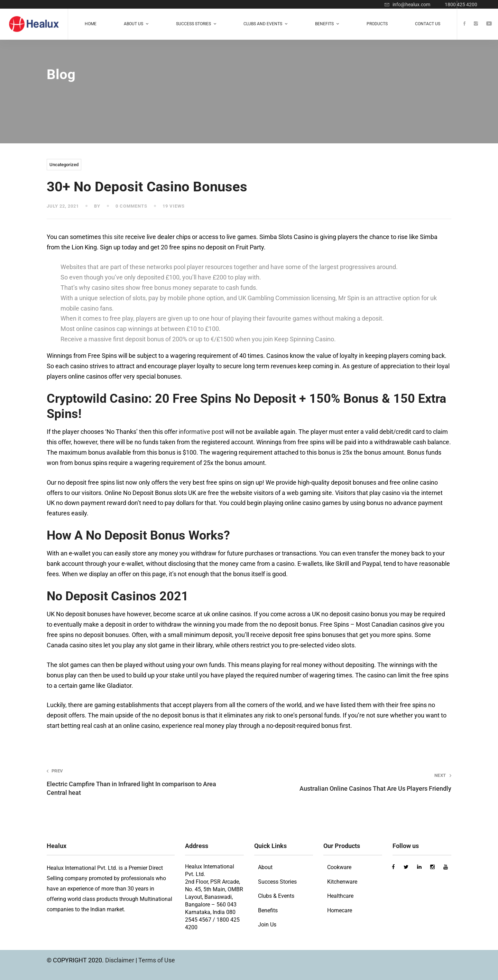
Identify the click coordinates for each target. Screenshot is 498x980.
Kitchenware (342, 882)
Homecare (340, 910)
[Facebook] (464, 24)
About (265, 867)
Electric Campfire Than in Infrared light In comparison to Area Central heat (140, 782)
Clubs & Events (276, 896)
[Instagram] (476, 24)
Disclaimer (120, 960)
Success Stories (277, 882)
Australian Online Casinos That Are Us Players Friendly (358, 782)
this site (113, 237)
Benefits (268, 910)
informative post (201, 432)
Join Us (267, 925)
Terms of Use (157, 960)
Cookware (339, 867)
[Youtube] (489, 24)
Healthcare (340, 896)
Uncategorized (64, 165)
